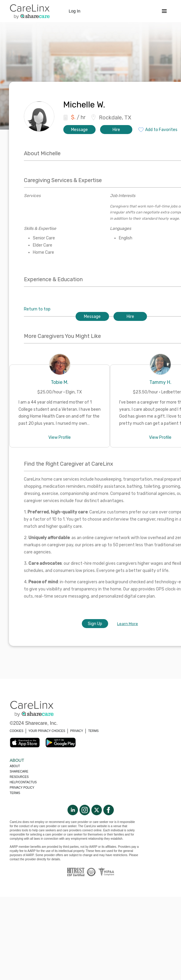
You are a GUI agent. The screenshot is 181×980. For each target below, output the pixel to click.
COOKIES (17, 731)
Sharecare (19, 771)
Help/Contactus (23, 782)
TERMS (93, 731)
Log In (75, 11)
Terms (15, 793)
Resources (19, 777)
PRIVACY (77, 731)
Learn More (128, 624)
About (15, 766)
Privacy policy (22, 788)
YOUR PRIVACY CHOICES (47, 731)
